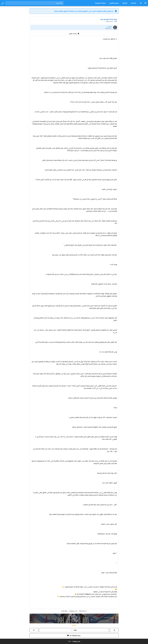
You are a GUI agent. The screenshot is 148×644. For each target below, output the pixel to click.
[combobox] (34, 3)
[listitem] (74, 27)
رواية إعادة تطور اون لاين (109, 19)
